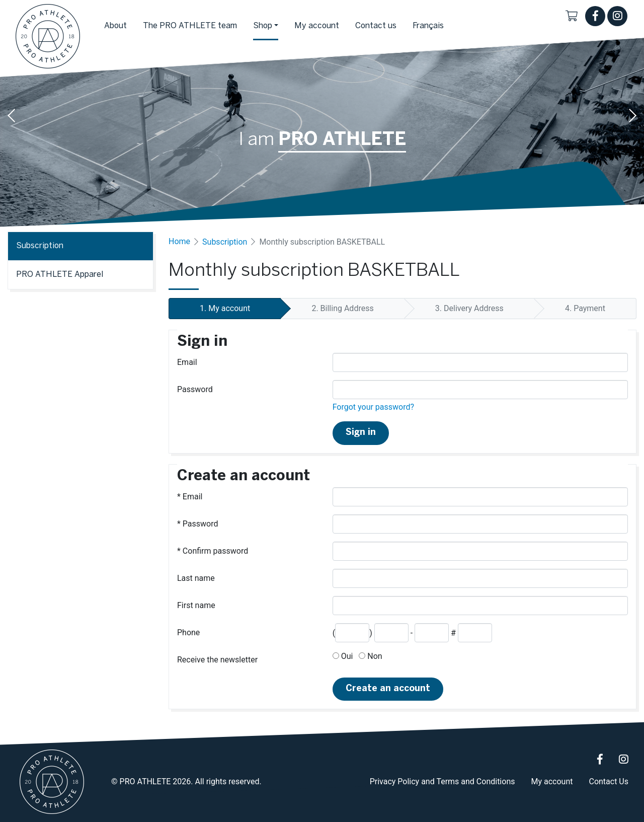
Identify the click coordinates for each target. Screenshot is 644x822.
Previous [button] (12, 116)
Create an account (388, 689)
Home (179, 241)
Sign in (361, 433)
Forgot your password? (373, 407)
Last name (196, 578)
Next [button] (632, 116)
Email (187, 362)
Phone (188, 632)
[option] (322, 116)
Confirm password (213, 551)
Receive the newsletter (217, 660)
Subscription (225, 242)
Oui (343, 656)
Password (195, 389)
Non (370, 656)
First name (196, 605)
